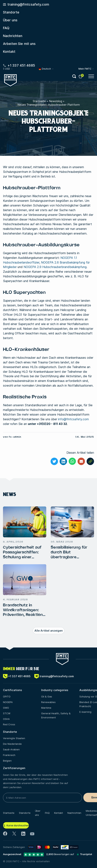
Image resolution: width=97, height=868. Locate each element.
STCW (7, 713)
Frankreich (9, 755)
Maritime (46, 708)
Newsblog (56, 101)
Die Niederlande (12, 744)
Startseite (39, 101)
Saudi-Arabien (11, 749)
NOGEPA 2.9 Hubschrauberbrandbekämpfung (55, 267)
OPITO (7, 696)
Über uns (10, 20)
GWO (6, 708)
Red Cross (9, 724)
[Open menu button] (91, 76)
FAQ (6, 28)
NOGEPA (8, 702)
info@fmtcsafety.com (73, 419)
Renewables (48, 702)
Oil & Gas (47, 696)
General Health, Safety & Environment (56, 715)
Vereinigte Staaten (14, 738)
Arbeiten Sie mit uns (19, 44)
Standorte (11, 12)
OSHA (6, 719)
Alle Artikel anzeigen (49, 631)
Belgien (7, 761)
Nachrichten (13, 36)
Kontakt (9, 52)
